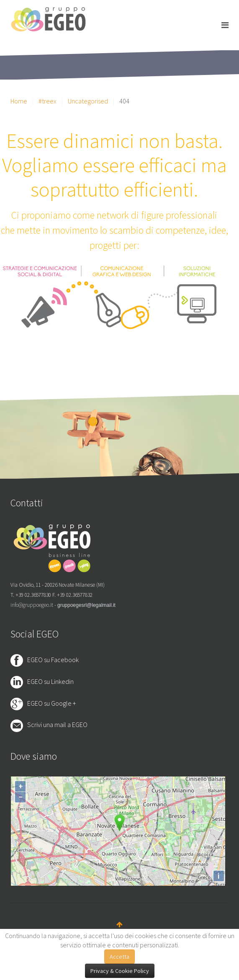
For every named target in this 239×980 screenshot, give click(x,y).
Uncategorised (88, 101)
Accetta (119, 957)
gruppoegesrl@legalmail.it (86, 605)
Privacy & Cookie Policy (120, 971)
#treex (48, 101)
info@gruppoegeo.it (32, 605)
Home (19, 101)
